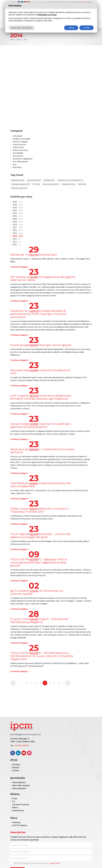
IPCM (14, 799)
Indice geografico (19, 788)
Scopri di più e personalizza (22, 28)
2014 (25, 40)
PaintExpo (16, 822)
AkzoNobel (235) (49, 180)
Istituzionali (17, 136)
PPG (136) (36, 184)
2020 (18, 219)
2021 (18, 216)
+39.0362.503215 (21, 746)
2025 (18, 205)
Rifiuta (71, 28)
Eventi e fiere (18, 147)
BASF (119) (82, 184)
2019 (18, 222)
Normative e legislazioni (22, 159)
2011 (17, 245)
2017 (18, 227)
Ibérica (15, 808)
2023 (18, 210)
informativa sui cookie (47, 15)
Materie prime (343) (18, 180)
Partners (16, 768)
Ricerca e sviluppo (20, 142)
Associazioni (18, 156)
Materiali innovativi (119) (19, 188)
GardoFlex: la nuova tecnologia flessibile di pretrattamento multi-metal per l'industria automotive (38, 314)
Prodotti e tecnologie (21, 139)
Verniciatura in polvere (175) (21, 184)
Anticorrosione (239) (34, 180)
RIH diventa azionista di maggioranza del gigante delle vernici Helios (43, 279)
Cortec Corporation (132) (51, 184)
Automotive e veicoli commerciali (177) (70, 180)
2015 (18, 233)
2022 (18, 213)
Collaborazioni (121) (69, 184)
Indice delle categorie (21, 785)
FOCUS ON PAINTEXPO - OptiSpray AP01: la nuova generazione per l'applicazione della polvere (39, 563)
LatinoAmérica (18, 810)
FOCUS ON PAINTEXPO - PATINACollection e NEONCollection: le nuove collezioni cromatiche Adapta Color (42, 656)
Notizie (19, 40)
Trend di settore (19, 145)
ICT (14, 802)
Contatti (15, 770)
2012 (17, 242)
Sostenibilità (18, 153)
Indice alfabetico (19, 782)
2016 (18, 230)
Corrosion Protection (21, 805)
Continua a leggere (19, 267)
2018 (18, 225)
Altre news (17, 167)
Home (12, 40)
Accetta (87, 28)
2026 (18, 202)
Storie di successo (20, 150)
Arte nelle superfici (20, 162)
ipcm (15, 164)
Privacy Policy (55, 863)
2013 (17, 239)
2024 (18, 208)
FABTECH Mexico (20, 825)
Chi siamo (16, 765)
